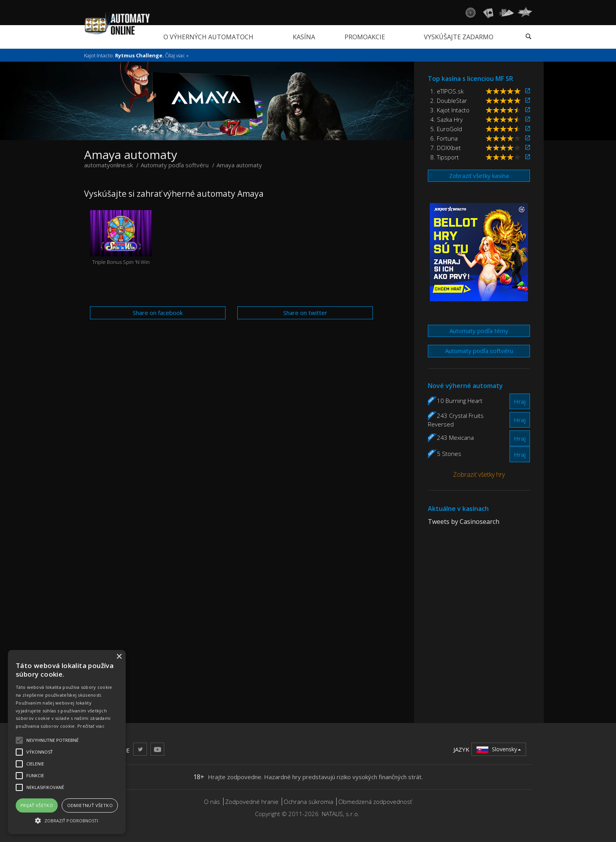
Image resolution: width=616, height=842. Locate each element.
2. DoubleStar (449, 101)
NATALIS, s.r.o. (341, 814)
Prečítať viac (91, 726)
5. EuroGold (446, 129)
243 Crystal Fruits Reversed (456, 420)
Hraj (520, 401)
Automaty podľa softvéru (479, 351)
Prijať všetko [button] (37, 805)
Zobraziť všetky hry (479, 474)
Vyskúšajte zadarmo (459, 37)
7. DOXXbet (445, 148)
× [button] (119, 657)
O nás (212, 802)
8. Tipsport (445, 157)
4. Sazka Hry (446, 119)
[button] (67, 820)
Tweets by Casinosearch (464, 522)
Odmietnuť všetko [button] (90, 805)
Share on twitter (305, 313)
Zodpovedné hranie (252, 802)
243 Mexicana (455, 437)
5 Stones (449, 454)
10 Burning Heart (460, 401)
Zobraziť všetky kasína (479, 176)
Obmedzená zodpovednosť (375, 802)
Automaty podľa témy (479, 331)
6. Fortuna (444, 138)
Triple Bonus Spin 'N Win (121, 238)
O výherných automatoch (208, 37)
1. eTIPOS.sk (447, 91)
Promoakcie (365, 37)
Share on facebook (158, 313)
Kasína (304, 37)
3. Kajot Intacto (450, 110)
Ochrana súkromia (308, 802)
